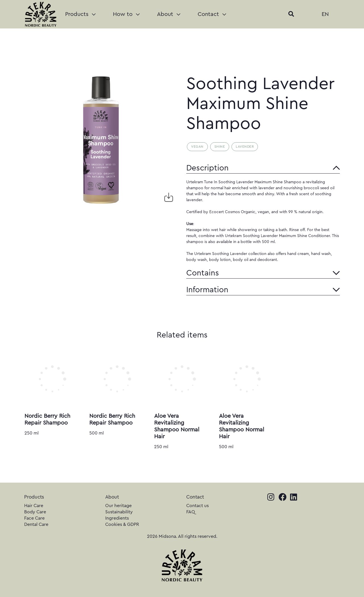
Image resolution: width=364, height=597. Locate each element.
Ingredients (117, 518)
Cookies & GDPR (122, 524)
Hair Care (34, 506)
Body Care (35, 512)
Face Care (34, 518)
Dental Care (36, 524)
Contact (212, 14)
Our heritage (118, 506)
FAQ (191, 512)
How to (126, 14)
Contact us (197, 506)
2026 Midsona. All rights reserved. (182, 536)
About (169, 14)
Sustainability (119, 512)
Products (80, 14)
